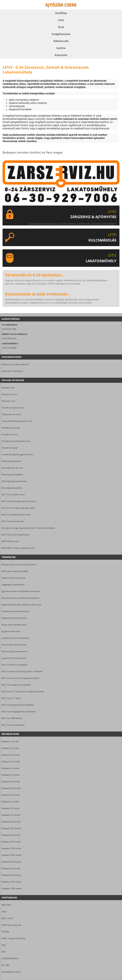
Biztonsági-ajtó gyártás (12, 488)
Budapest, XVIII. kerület (12, 855)
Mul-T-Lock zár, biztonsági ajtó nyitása (18, 508)
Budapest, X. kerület (10, 802)
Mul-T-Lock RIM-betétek (12, 718)
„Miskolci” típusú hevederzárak (15, 638)
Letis (61, 20)
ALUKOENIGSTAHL (10, 958)
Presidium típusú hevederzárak (15, 611)
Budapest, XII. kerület (11, 815)
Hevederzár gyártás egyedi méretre (17, 454)
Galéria (61, 48)
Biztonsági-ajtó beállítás (12, 474)
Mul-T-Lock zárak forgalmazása (15, 535)
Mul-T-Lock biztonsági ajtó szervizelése (19, 501)
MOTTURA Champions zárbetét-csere (18, 548)
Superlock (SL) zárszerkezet (14, 658)
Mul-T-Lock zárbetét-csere (13, 495)
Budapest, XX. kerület (11, 868)
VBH (3, 952)
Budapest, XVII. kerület (11, 848)
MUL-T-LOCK (7, 918)
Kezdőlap (61, 13)
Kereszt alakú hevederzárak (14, 645)
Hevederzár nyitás (10, 448)
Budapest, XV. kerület (11, 835)
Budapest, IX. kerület (11, 795)
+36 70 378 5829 (9, 348)
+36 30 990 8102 (9, 338)
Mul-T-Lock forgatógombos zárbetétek (19, 712)
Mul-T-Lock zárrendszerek (13, 725)
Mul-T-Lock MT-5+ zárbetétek (15, 665)
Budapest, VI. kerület (11, 775)
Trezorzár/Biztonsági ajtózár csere (17, 421)
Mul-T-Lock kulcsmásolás (13, 521)
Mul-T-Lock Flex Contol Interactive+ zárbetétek (22, 671)
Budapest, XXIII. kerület (12, 888)
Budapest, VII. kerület (11, 782)
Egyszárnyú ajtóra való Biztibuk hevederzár (21, 591)
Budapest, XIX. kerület (11, 862)
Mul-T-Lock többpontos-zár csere (16, 515)
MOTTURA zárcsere (10, 541)
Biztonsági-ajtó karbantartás (14, 481)
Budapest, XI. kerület (11, 808)
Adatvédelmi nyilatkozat (12, 371)
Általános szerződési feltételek (15, 364)
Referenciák (61, 41)
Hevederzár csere (10, 434)
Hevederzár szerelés (11, 428)
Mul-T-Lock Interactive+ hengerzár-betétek (20, 678)
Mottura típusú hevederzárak (14, 651)
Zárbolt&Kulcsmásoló (11, 972)
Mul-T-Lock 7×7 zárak (11, 698)
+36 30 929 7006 (9, 329)
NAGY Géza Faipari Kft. (12, 925)
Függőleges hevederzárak (13, 585)
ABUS (4, 912)
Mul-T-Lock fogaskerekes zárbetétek (18, 705)
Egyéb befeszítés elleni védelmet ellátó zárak (21, 605)
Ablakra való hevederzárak (13, 578)
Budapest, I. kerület (10, 741)
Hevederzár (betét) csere (13, 408)
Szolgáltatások (61, 34)
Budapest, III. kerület (11, 755)
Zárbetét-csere (8, 388)
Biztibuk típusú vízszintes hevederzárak (19, 565)
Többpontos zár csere (11, 414)
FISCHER (5, 932)
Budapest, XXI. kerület (11, 875)
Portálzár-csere (8, 401)
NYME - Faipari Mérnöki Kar (14, 938)
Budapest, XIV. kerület (11, 828)
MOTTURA (6, 905)
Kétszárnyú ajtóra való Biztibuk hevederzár (20, 598)
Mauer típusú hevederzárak (14, 625)
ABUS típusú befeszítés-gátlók (15, 571)
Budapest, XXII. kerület (11, 882)
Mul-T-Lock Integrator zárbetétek (16, 685)
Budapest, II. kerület (10, 748)
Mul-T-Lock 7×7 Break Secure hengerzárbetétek (23, 691)
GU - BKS (6, 965)
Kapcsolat (61, 55)
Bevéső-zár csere (9, 394)
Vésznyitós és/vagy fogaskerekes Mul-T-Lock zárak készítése (28, 528)
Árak (61, 27)
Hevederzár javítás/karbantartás (16, 441)
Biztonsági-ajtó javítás (11, 461)
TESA (4, 945)
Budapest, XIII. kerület (11, 822)
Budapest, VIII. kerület (11, 788)
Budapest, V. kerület (10, 768)
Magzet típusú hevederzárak (14, 618)
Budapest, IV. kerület (11, 761)
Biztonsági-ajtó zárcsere (12, 468)
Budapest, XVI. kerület (11, 842)
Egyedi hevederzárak (11, 631)
